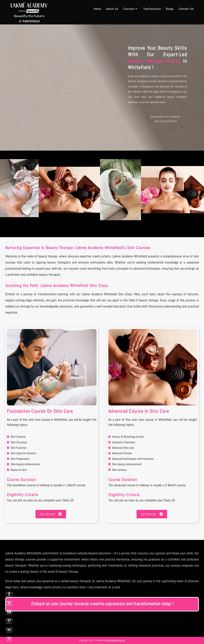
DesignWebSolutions (115, 640)
